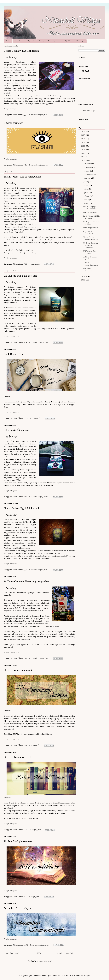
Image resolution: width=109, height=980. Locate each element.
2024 (83, 139)
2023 (83, 142)
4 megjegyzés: (35, 264)
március (87, 196)
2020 (83, 153)
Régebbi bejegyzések (65, 953)
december (87, 164)
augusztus (87, 178)
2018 (83, 160)
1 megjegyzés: (36, 830)
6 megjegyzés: (35, 896)
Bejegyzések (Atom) (44, 961)
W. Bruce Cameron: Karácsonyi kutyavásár (26, 581)
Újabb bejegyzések (12, 953)
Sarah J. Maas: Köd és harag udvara (23, 177)
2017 (83, 276)
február (86, 200)
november (88, 167)
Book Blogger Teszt (14, 354)
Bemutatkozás (19, 41)
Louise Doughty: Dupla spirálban (21, 51)
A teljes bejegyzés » (11, 109)
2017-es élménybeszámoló (18, 841)
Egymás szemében (14, 123)
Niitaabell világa (89, 111)
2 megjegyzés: (36, 418)
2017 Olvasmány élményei (18, 670)
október (87, 171)
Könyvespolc (31, 41)
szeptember (88, 174)
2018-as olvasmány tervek (18, 757)
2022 (83, 146)
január (86, 203)
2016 (83, 280)
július (86, 182)
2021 (83, 150)
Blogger (87, 975)
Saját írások (68, 41)
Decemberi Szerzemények (17, 908)
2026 (83, 132)
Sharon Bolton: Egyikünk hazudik (22, 508)
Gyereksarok (57, 41)
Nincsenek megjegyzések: (39, 115)
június (86, 185)
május (86, 189)
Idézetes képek (80, 41)
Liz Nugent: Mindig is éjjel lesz (20, 276)
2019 (83, 157)
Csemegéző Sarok (44, 41)
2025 (83, 135)
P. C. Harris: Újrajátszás (16, 430)
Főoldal (8, 41)
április (86, 192)
